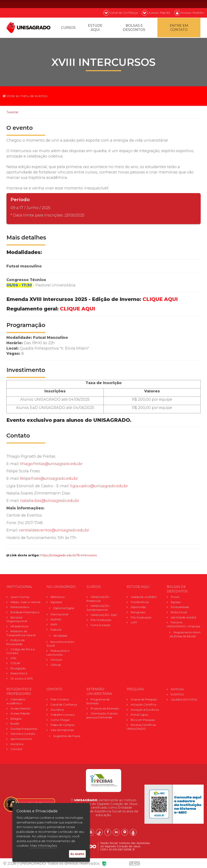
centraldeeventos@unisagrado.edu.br (54, 531)
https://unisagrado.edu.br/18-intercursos (68, 556)
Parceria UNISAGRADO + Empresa (183, 625)
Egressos (56, 603)
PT (176, 4)
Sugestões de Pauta (67, 737)
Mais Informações (43, 846)
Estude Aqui (95, 28)
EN (187, 4)
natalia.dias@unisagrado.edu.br (50, 501)
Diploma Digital (64, 609)
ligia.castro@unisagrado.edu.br (99, 487)
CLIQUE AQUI (160, 300)
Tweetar (12, 113)
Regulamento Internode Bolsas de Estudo (186, 635)
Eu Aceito (77, 854)
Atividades (60, 636)
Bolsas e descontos (134, 28)
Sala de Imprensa (62, 731)
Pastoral (56, 630)
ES (198, 4)
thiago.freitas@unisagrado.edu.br (51, 464)
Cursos (68, 28)
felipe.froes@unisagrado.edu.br (49, 479)
